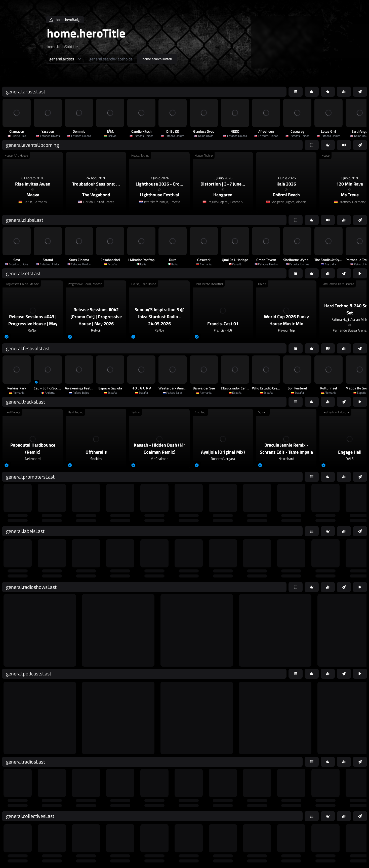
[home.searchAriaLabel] (111, 59)
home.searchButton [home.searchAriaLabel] (157, 59)
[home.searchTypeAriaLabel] (65, 59)
